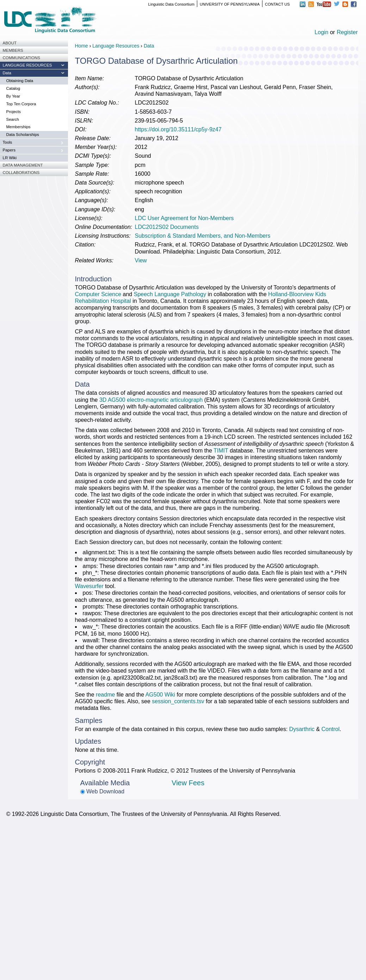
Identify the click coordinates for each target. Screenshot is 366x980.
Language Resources (116, 46)
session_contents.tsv (178, 701)
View (141, 260)
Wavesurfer (89, 586)
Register (347, 32)
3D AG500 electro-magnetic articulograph (151, 400)
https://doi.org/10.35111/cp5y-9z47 (178, 129)
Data (149, 46)
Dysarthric (302, 729)
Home (82, 46)
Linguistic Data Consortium (171, 4)
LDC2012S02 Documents (167, 227)
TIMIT (221, 451)
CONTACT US (277, 4)
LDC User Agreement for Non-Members (184, 218)
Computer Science (99, 294)
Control (330, 729)
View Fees (188, 783)
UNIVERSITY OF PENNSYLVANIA (230, 4)
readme (105, 695)
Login (321, 32)
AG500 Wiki (160, 695)
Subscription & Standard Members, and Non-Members (203, 236)
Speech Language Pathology (170, 294)
